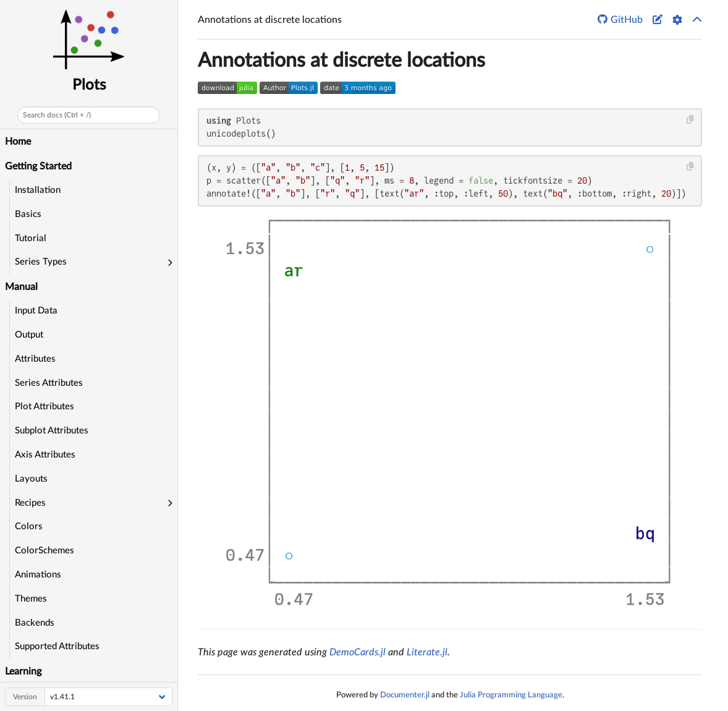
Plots (89, 85)
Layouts (31, 479)
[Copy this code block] (691, 120)
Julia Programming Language (511, 695)
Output (29, 335)
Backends (35, 623)
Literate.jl (427, 652)
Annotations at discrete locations (341, 61)
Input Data (36, 311)
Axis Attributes (45, 455)
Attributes (35, 359)
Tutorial (31, 238)
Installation (38, 190)
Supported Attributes (57, 646)
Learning (23, 671)
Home (18, 142)
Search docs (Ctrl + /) (57, 115)
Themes (31, 599)
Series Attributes (49, 383)
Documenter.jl (405, 695)
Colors (29, 526)
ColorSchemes (44, 551)
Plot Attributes (44, 407)
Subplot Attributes (52, 431)
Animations (38, 575)
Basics (28, 214)
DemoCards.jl (358, 652)
